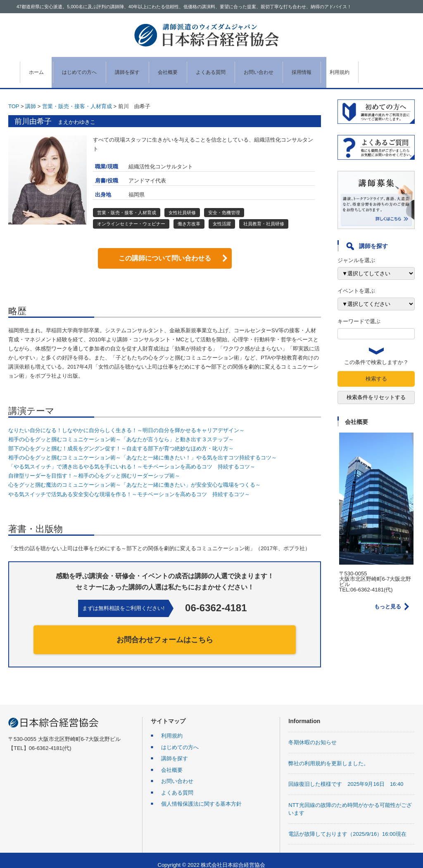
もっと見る (388, 597)
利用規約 (384, 68)
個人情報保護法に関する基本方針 (201, 795)
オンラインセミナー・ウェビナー (131, 215)
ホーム (36, 68)
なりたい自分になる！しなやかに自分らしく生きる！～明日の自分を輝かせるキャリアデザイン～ (126, 421)
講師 (31, 97)
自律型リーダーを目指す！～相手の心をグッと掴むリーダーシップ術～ (94, 467)
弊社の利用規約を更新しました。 (329, 754)
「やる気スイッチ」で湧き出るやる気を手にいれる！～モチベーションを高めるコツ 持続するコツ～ (132, 458)
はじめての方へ (86, 68)
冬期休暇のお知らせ (312, 733)
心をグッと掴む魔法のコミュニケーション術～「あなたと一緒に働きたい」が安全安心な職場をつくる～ (134, 476)
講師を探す (140, 68)
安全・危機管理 (224, 203)
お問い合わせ (290, 68)
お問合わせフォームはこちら (165, 630)
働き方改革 (189, 215)
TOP (14, 97)
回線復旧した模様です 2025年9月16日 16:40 (346, 775)
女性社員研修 (182, 203)
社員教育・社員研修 (264, 215)
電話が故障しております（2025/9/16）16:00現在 (347, 824)
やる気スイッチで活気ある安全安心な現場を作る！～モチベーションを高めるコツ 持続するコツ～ (129, 485)
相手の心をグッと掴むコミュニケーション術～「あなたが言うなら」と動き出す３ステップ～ (121, 430)
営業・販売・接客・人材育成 (77, 97)
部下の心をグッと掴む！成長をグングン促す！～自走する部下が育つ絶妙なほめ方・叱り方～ (121, 439)
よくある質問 (236, 68)
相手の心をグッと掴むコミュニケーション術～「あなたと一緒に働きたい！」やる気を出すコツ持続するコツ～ (143, 448)
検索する (376, 370)
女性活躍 (222, 215)
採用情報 (340, 68)
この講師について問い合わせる (165, 249)
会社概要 (187, 68)
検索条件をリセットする (376, 388)
